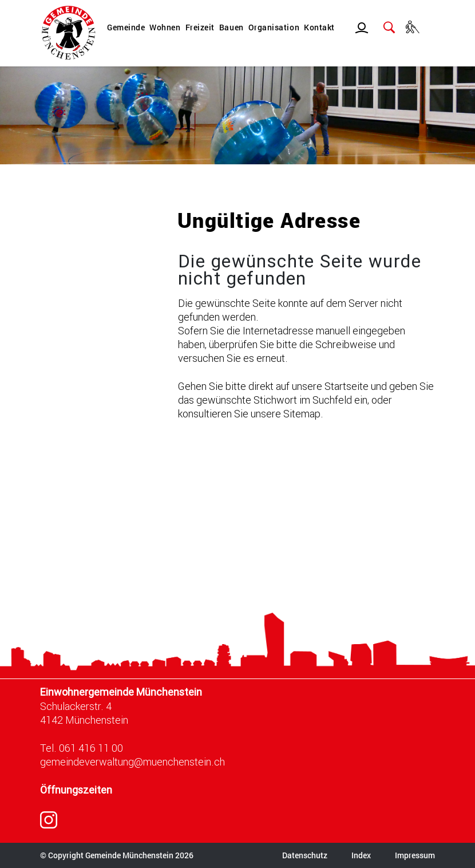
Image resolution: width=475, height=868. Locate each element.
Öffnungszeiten (76, 790)
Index (361, 855)
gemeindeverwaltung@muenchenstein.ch (132, 762)
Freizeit (200, 27)
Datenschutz (305, 855)
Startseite (347, 386)
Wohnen (165, 27)
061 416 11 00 (91, 748)
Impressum (415, 855)
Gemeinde (126, 27)
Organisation (274, 27)
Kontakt (319, 27)
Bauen (231, 27)
